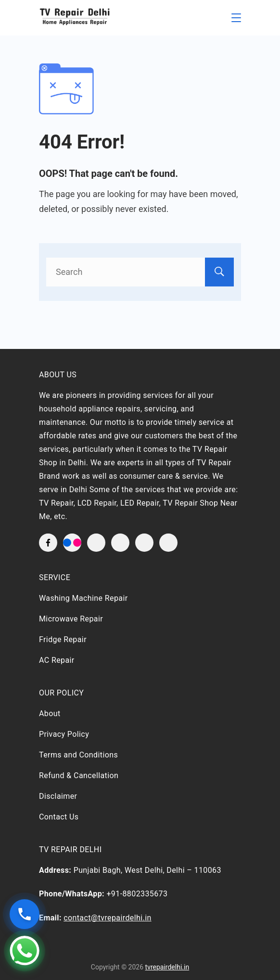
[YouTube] (120, 543)
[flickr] (72, 543)
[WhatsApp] (168, 543)
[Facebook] (48, 543)
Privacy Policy (64, 734)
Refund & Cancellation (79, 775)
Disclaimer (58, 796)
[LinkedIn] (144, 543)
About (50, 713)
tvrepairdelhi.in (167, 967)
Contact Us (59, 817)
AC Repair (57, 660)
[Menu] (236, 18)
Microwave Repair (71, 619)
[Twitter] (96, 543)
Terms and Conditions (78, 755)
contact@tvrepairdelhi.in (108, 918)
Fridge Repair (63, 639)
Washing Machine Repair (83, 598)
